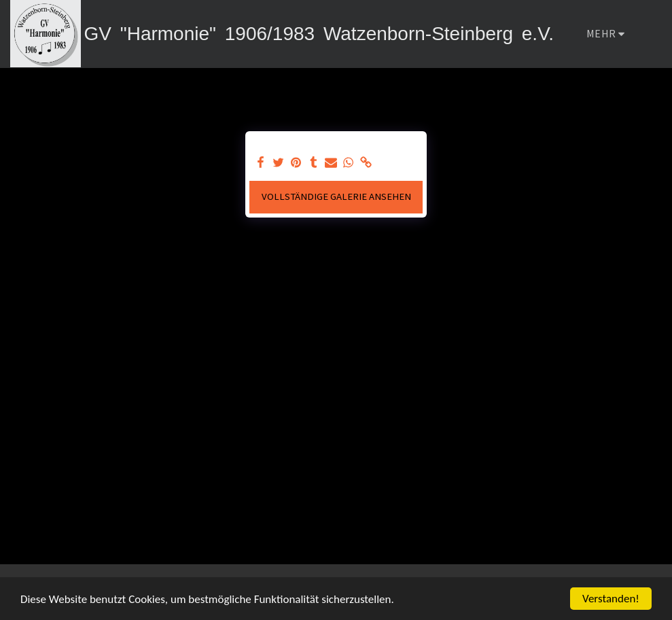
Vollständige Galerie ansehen (336, 196)
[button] (651, 34)
